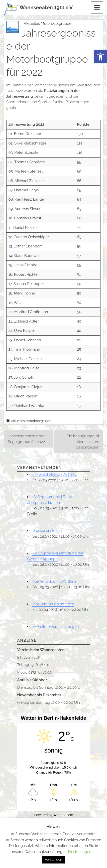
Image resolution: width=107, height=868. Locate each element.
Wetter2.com (63, 815)
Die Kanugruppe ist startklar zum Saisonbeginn (83, 442)
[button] (100, 57)
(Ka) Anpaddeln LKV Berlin (55, 582)
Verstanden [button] (53, 860)
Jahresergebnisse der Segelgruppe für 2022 (26, 439)
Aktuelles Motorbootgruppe (48, 24)
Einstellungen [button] (80, 852)
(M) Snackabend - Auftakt (54, 474)
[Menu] (97, 8)
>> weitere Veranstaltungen (56, 627)
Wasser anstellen (47, 531)
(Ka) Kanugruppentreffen (53, 604)
